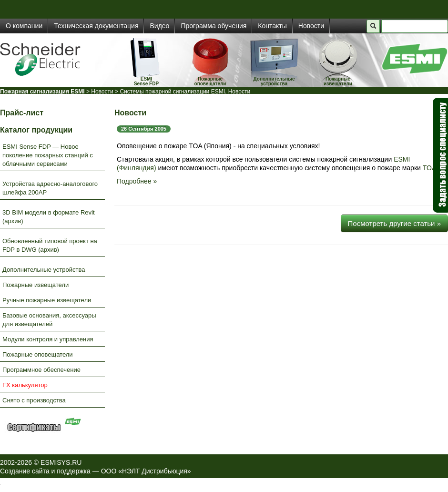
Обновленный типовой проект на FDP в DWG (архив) (50, 245)
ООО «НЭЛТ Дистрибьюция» (146, 471)
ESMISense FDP (146, 81)
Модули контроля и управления (48, 339)
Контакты (272, 26)
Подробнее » (137, 181)
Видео (159, 26)
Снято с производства (34, 400)
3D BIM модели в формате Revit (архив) (49, 217)
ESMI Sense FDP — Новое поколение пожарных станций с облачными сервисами (48, 155)
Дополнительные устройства (274, 81)
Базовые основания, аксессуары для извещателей (49, 320)
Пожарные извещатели (338, 81)
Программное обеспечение (41, 370)
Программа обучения (214, 26)
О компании (24, 26)
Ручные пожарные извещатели (47, 300)
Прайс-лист (22, 113)
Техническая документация (96, 26)
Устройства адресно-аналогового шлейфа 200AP (50, 188)
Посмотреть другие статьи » (394, 223)
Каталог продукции (36, 130)
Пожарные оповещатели (210, 81)
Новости (311, 26)
